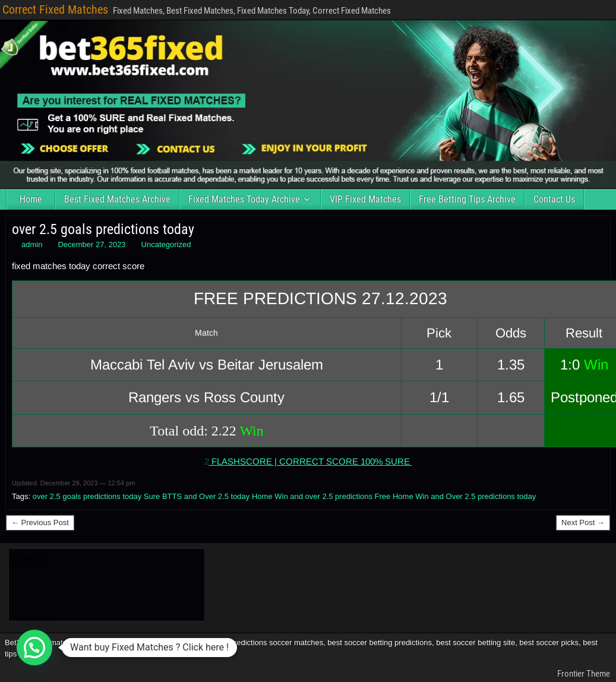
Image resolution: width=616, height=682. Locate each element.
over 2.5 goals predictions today (103, 229)
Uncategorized (166, 244)
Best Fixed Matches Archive (117, 199)
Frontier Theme (584, 674)
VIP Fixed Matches (365, 199)
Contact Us (554, 199)
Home (31, 199)
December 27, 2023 (91, 244)
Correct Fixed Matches (55, 10)
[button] (34, 648)
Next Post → (583, 522)
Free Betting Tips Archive (467, 199)
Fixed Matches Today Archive (244, 199)
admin (32, 244)
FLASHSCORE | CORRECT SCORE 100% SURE (311, 461)
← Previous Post (40, 522)
